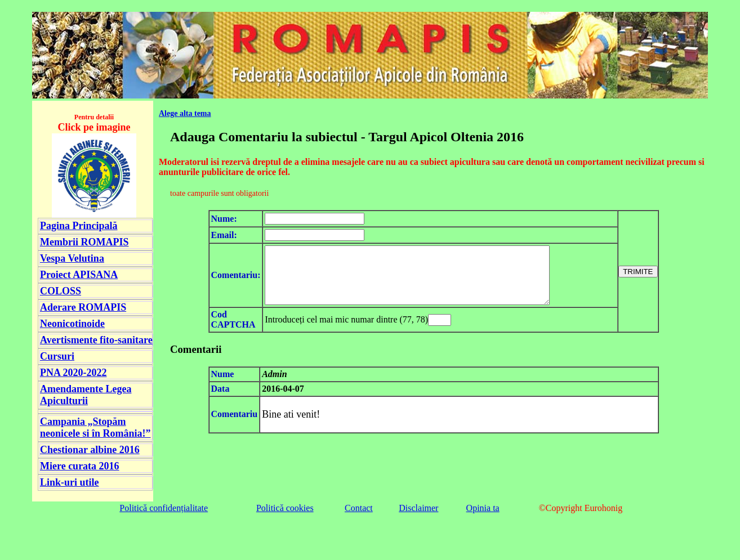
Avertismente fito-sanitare (96, 340)
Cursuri (57, 356)
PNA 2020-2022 (73, 373)
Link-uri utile (70, 482)
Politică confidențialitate (164, 508)
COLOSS (61, 291)
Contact (359, 508)
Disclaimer (418, 508)
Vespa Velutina (72, 258)
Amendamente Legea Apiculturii (86, 395)
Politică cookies (285, 508)
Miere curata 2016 (80, 466)
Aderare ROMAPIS (83, 307)
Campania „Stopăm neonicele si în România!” (95, 427)
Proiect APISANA (79, 275)
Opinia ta (483, 508)
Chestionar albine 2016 (90, 450)
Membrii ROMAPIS (84, 242)
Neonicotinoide (72, 324)
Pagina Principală (79, 226)
